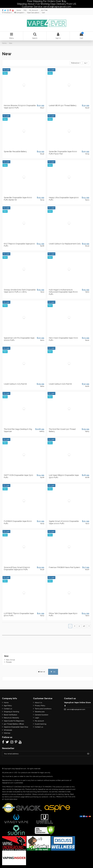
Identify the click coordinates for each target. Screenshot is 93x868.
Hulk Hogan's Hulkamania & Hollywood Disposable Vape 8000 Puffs (63, 292)
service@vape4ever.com (76, 709)
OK (53, 672)
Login (37, 718)
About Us (38, 703)
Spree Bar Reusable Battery (15, 151)
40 (84, 626)
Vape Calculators (33, 13)
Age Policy (8, 706)
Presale (9, 662)
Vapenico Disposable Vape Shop (16, 727)
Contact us (8, 709)
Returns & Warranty (11, 718)
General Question (42, 715)
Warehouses (40, 712)
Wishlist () (7, 13)
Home (19, 10)
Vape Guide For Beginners (14, 721)
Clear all (42, 672)
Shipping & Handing (11, 712)
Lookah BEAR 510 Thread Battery (63, 105)
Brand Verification (10, 715)
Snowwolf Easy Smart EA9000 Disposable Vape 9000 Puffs (17, 568)
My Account (34, 10)
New (6, 656)
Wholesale (8, 730)
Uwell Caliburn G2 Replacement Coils (65, 244)
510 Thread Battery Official (14, 724)
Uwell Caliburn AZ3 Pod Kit (15, 384)
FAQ (25, 10)
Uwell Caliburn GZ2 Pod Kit (60, 384)
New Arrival (10, 660)
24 (86, 63)
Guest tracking (41, 724)
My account (39, 721)
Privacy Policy (40, 706)
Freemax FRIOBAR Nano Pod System (64, 567)
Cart (43, 13)
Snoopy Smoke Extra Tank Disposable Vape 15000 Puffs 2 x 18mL (20, 291)
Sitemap (7, 733)
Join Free (44, 10)
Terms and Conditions (43, 709)
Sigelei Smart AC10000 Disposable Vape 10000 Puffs (64, 522)
